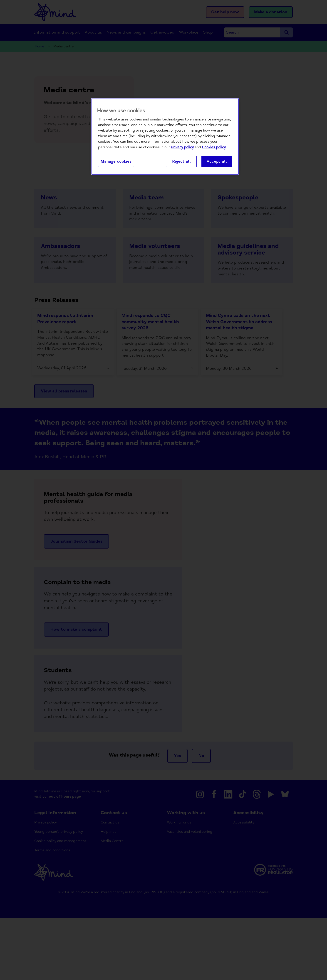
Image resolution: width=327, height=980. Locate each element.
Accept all (217, 162)
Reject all (181, 162)
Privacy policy (182, 147)
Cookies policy (214, 147)
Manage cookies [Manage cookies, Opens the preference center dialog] (116, 162)
